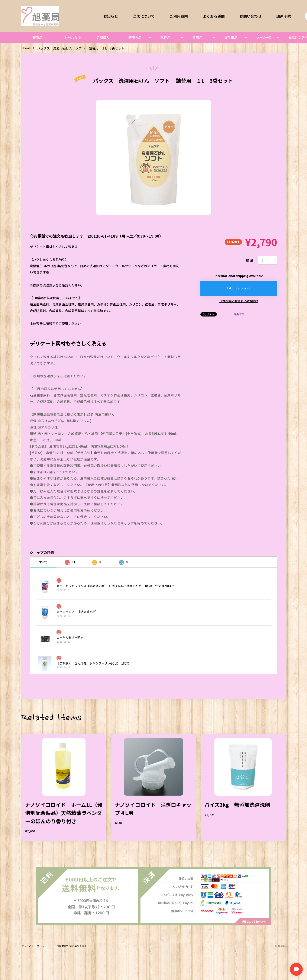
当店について (144, 16)
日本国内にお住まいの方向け (239, 301)
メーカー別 (264, 37)
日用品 (197, 37)
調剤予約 (284, 16)
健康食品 (135, 37)
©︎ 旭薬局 (280, 946)
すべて (43, 562)
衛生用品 (231, 37)
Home (26, 48)
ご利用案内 (179, 16)
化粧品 (165, 37)
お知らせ (111, 16)
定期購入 (103, 37)
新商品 (37, 37)
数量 (250, 260)
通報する (239, 314)
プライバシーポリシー (34, 946)
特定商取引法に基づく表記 (72, 946)
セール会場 (73, 37)
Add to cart (239, 288)
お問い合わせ (251, 16)
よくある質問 (214, 16)
